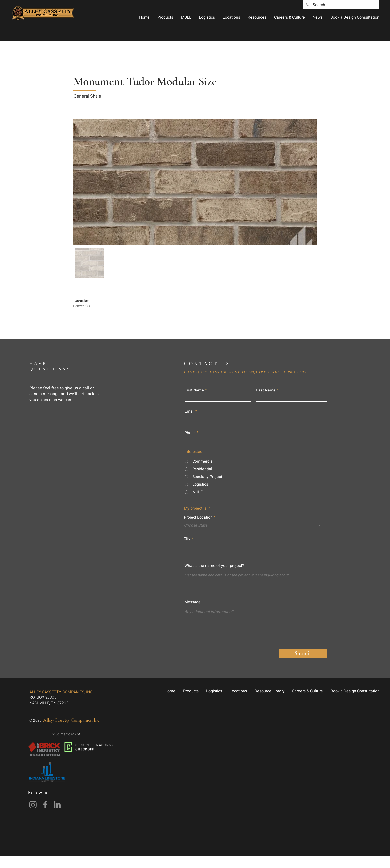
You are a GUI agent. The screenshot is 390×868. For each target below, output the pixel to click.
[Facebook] (45, 804)
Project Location (198, 517)
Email (190, 411)
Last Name (266, 390)
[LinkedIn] (57, 804)
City (187, 539)
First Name (194, 390)
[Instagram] (33, 804)
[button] (165, 17)
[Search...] (340, 5)
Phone (190, 433)
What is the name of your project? (214, 566)
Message (193, 602)
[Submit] (303, 653)
